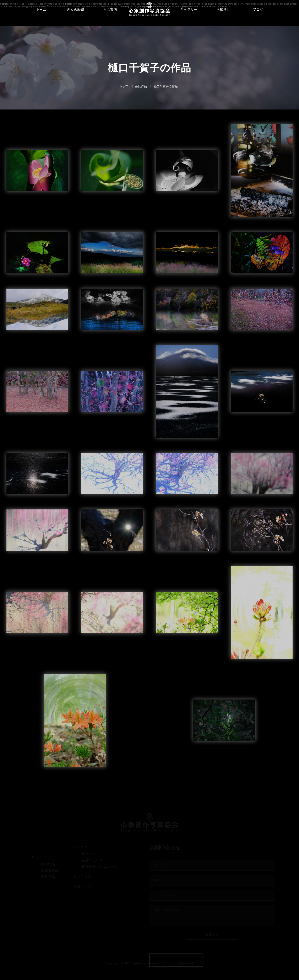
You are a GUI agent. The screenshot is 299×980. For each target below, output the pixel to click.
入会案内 (110, 9)
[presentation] (176, 960)
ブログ (258, 9)
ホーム (41, 9)
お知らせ (223, 9)
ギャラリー (189, 9)
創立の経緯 (76, 9)
